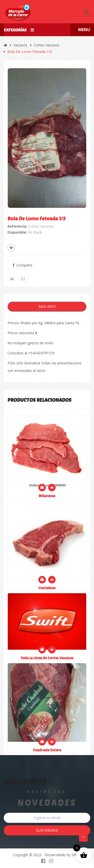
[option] (47, 138)
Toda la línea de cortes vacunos (47, 658)
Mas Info (47, 307)
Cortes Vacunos (47, 45)
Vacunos (20, 45)
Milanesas (47, 496)
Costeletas (47, 588)
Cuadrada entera (47, 750)
